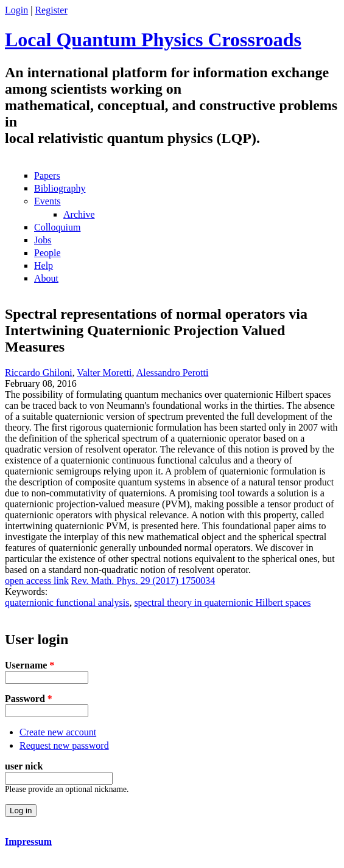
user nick (24, 766)
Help (44, 266)
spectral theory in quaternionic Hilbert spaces (222, 602)
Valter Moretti (104, 373)
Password (29, 699)
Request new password (64, 745)
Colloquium (57, 227)
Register (51, 10)
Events (47, 201)
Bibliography (60, 188)
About (46, 278)
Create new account (58, 732)
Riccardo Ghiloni (39, 373)
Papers (47, 175)
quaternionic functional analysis (67, 602)
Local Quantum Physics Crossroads (153, 40)
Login (16, 10)
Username (30, 665)
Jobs (43, 240)
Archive (79, 214)
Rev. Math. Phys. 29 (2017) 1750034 (143, 581)
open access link (37, 581)
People (47, 253)
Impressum (28, 842)
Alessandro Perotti (173, 373)
